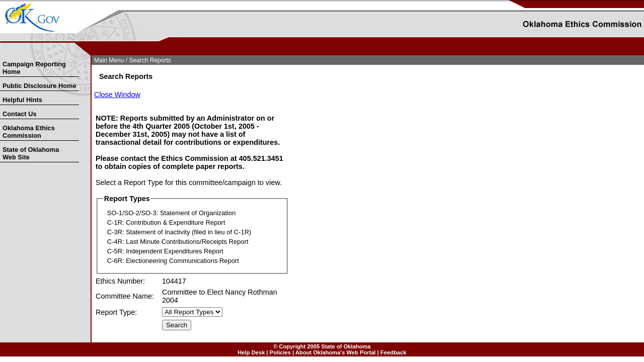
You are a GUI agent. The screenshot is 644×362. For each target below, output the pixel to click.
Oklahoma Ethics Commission (29, 132)
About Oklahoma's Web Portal (336, 352)
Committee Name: (125, 296)
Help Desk (251, 352)
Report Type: (116, 312)
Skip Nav (1, 54)
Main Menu (109, 60)
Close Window (117, 95)
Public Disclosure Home (39, 86)
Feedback (393, 352)
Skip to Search (6, 54)
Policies (280, 352)
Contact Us (20, 114)
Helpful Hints (22, 100)
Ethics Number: (120, 281)
